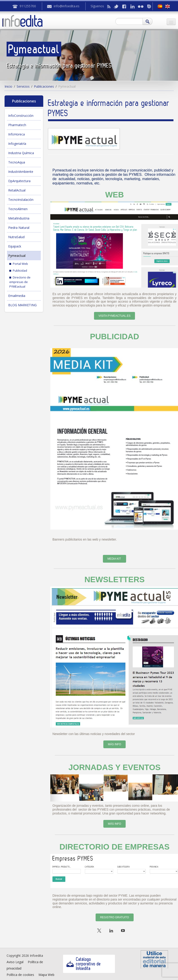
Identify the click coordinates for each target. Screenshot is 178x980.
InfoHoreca (17, 134)
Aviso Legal (15, 962)
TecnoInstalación (21, 200)
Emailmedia (17, 296)
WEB (114, 195)
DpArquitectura (19, 181)
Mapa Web (46, 975)
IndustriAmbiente (21, 172)
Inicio (8, 86)
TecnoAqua (17, 162)
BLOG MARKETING (22, 305)
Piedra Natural (19, 228)
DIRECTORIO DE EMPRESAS (114, 847)
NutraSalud (16, 237)
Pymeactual (17, 256)
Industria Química (21, 153)
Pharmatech (17, 125)
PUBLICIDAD (114, 336)
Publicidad (20, 271)
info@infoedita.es (67, 6)
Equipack (15, 246)
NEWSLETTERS (114, 579)
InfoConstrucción (21, 116)
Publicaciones (44, 86)
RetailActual (17, 190)
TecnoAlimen (18, 209)
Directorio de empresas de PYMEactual (20, 282)
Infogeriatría (17, 144)
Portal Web (20, 264)
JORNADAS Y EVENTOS (115, 767)
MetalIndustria (19, 218)
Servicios (23, 86)
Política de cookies (20, 975)
